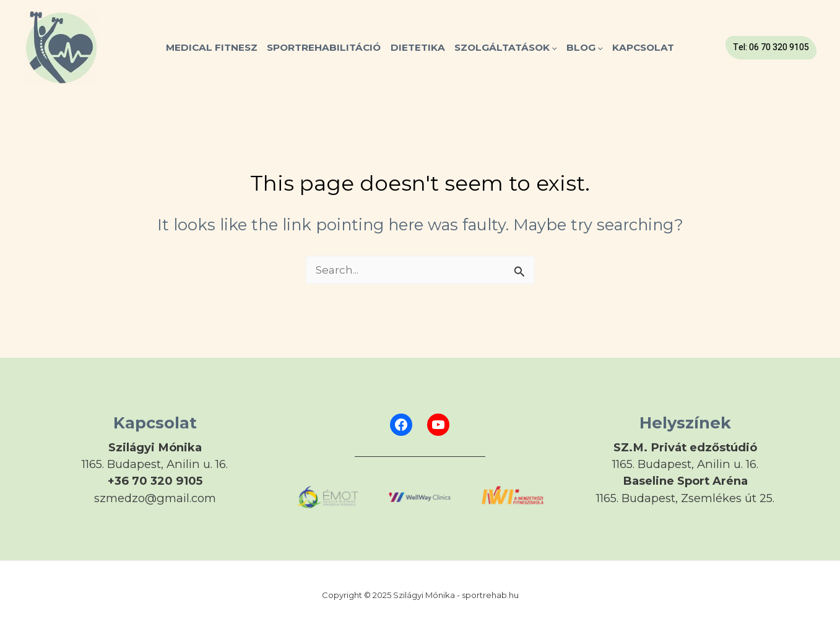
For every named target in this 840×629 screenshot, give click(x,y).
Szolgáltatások (506, 48)
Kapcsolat (643, 47)
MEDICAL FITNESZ (212, 47)
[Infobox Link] (155, 466)
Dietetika (418, 47)
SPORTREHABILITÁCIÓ (324, 47)
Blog (585, 48)
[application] (553, 48)
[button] (771, 48)
